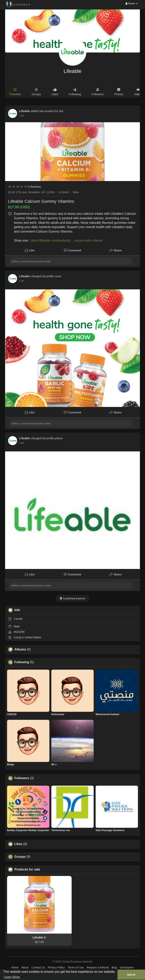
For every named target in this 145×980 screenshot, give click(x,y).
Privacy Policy (56, 967)
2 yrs (22, 116)
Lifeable (72, 71)
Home (15, 967)
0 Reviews (34, 187)
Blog (114, 967)
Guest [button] (132, 3)
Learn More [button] (12, 977)
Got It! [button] (131, 975)
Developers (127, 967)
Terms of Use (76, 967)
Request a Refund (98, 967)
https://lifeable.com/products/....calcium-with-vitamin (67, 240)
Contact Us (38, 967)
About (25, 967)
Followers (22, 778)
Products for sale (27, 870)
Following (22, 662)
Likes (18, 844)
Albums (20, 649)
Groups (20, 857)
